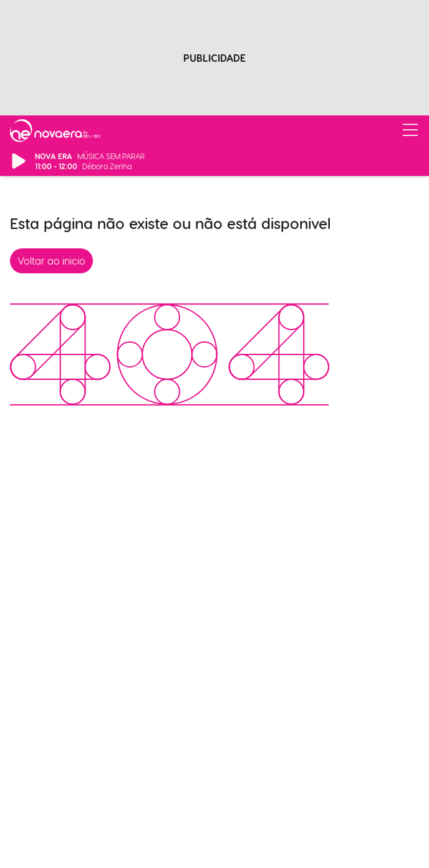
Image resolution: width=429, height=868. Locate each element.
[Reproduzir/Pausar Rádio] (19, 161)
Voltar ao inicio (51, 261)
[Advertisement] (214, 61)
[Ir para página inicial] (55, 130)
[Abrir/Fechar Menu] (410, 130)
